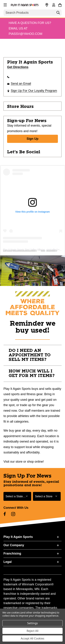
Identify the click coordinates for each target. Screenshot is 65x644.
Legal (8, 562)
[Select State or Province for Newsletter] (17, 496)
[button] (5, 4)
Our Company (14, 545)
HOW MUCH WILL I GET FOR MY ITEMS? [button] (32, 373)
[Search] (58, 14)
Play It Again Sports (18, 537)
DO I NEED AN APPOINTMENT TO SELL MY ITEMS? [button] (30, 355)
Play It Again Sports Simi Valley (20, 250)
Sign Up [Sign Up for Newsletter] (33, 139)
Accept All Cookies (33, 638)
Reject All (32, 631)
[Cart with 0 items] (60, 5)
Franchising (12, 553)
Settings (32, 623)
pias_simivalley (49, 250)
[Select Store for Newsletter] (47, 496)
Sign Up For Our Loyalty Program (34, 91)
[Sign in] (54, 5)
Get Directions (18, 67)
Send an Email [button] (21, 84)
